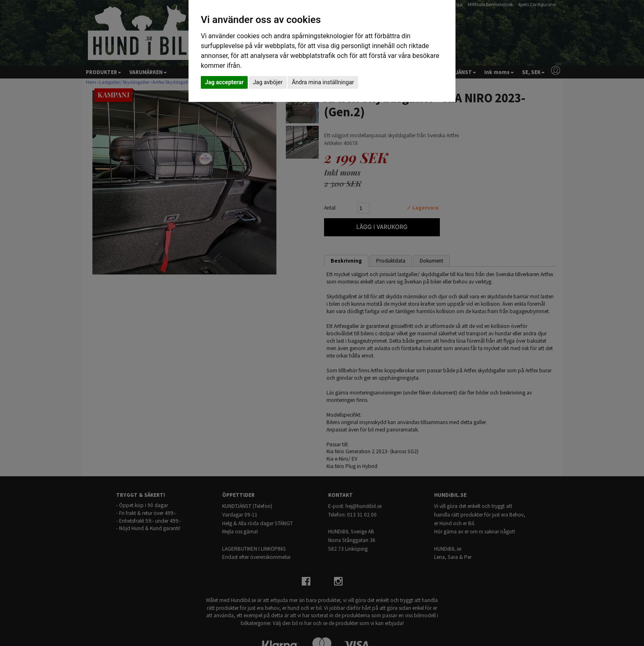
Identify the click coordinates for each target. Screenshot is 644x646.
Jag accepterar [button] (224, 82)
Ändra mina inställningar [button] (323, 82)
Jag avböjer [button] (268, 82)
